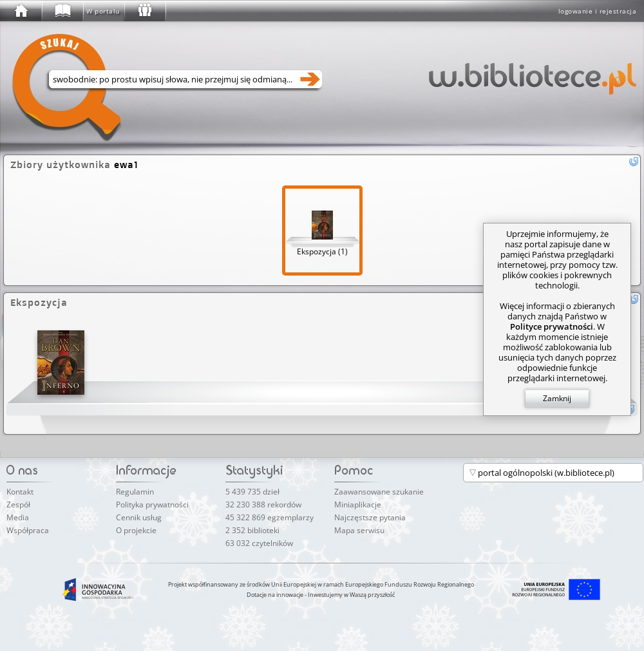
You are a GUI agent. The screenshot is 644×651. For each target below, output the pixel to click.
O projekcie (136, 530)
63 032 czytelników (259, 543)
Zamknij (557, 398)
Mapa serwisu (359, 530)
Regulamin (135, 492)
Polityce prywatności (552, 326)
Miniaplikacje (358, 505)
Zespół (18, 505)
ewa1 (126, 165)
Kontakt (20, 492)
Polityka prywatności (152, 505)
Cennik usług (139, 517)
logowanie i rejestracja (598, 11)
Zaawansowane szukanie (379, 492)
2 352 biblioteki (252, 530)
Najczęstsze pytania (370, 517)
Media (18, 517)
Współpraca (28, 530)
